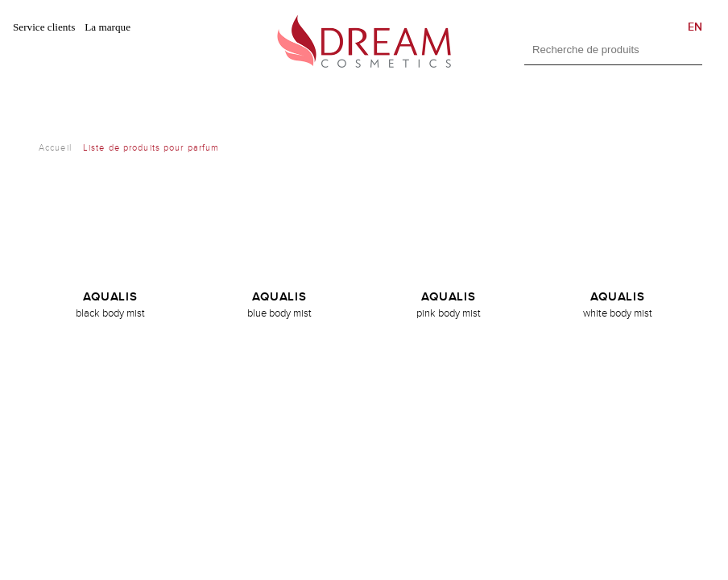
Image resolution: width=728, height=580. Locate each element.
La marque (108, 27)
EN (695, 27)
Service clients (44, 27)
